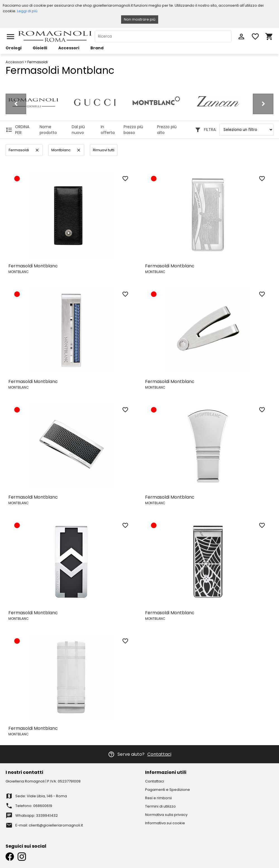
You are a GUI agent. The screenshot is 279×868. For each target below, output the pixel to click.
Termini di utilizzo (160, 806)
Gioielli (40, 48)
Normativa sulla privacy (166, 815)
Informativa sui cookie (165, 823)
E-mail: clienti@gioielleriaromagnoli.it (49, 825)
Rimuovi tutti (104, 150)
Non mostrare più (140, 19)
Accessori (69, 48)
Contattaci (159, 754)
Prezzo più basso (133, 130)
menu (10, 37)
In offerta (108, 130)
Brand (97, 48)
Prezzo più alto (167, 130)
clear (37, 150)
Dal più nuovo (78, 130)
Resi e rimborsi (158, 798)
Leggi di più (27, 11)
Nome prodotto (48, 130)
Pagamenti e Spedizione (168, 790)
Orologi (14, 48)
